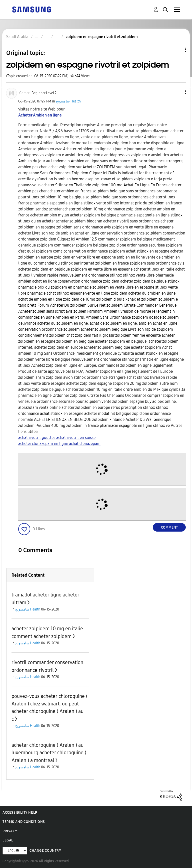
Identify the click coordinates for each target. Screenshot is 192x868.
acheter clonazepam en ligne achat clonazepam (59, 444)
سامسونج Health (68, 101)
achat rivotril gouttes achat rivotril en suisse (57, 438)
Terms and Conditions (24, 822)
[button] (177, 92)
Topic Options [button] (177, 50)
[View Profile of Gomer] (24, 93)
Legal (8, 840)
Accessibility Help (20, 813)
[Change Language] (15, 851)
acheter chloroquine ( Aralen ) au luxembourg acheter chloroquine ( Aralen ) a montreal (49, 753)
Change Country (45, 851)
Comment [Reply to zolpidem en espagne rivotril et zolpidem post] (169, 527)
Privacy (10, 831)
